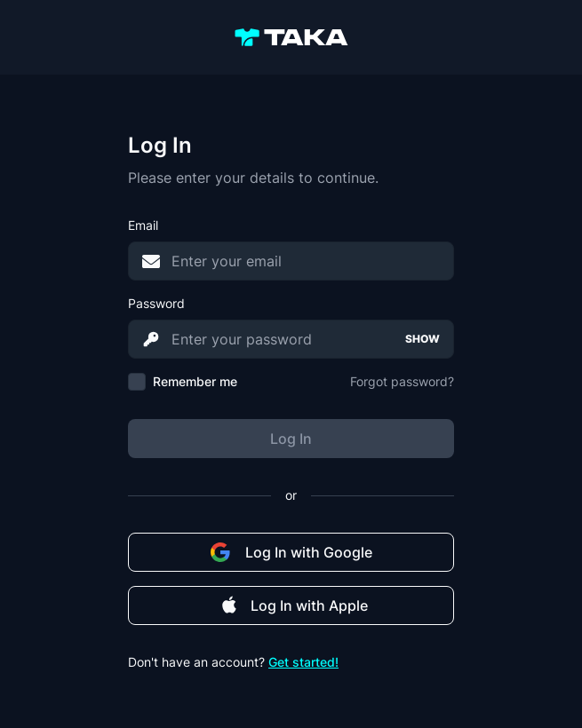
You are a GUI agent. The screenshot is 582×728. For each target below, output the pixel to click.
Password (156, 303)
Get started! (303, 662)
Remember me (195, 381)
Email (143, 225)
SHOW (423, 339)
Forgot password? (402, 381)
